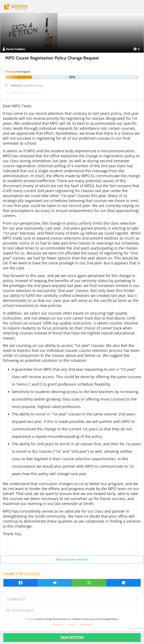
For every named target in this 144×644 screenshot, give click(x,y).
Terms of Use (86, 625)
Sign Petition (72, 638)
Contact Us (58, 625)
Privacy (71, 625)
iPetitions (72, 7)
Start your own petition (72, 559)
